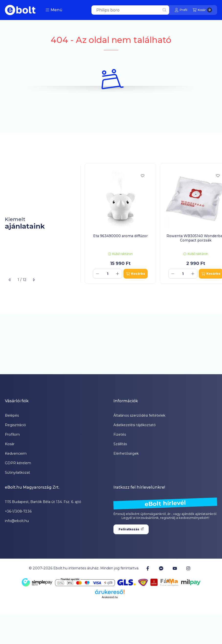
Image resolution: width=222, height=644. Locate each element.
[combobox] (130, 10)
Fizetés (120, 434)
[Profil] (181, 10)
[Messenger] (161, 568)
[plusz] (118, 274)
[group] (151, 224)
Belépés (12, 415)
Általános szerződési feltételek (139, 415)
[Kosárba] (136, 274)
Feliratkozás (131, 529)
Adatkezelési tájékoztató (135, 425)
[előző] (10, 280)
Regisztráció (15, 425)
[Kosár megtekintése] (202, 10)
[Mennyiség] (108, 274)
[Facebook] (148, 568)
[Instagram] (188, 568)
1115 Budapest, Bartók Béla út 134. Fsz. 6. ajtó (43, 502)
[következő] (34, 280)
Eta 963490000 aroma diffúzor (120, 236)
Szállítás (120, 444)
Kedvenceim (16, 453)
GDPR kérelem (18, 463)
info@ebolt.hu (17, 521)
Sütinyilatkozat (17, 473)
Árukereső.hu (110, 597)
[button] (54, 10)
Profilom (12, 434)
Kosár (10, 444)
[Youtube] (175, 568)
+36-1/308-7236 (18, 511)
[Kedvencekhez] (143, 176)
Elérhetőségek (126, 453)
